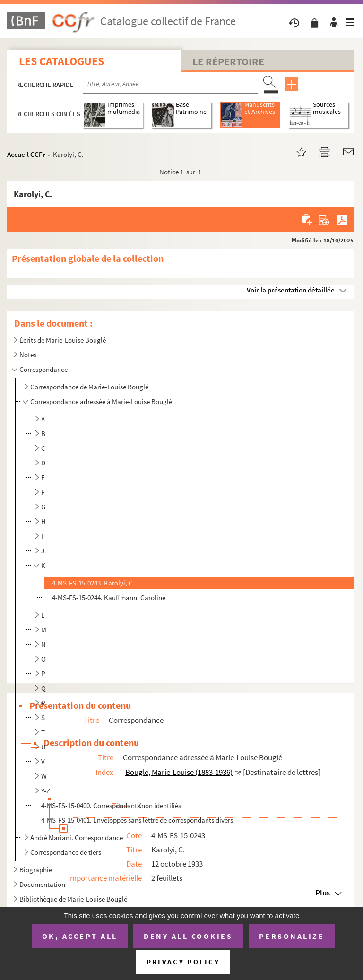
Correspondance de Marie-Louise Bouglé (89, 387)
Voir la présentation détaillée (291, 290)
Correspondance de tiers (66, 852)
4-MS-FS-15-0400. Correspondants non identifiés (111, 805)
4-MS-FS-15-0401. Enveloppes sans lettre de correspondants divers (137, 820)
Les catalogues (61, 61)
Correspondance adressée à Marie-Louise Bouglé (101, 401)
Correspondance (43, 369)
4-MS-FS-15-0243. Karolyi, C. (93, 583)
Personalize (292, 936)
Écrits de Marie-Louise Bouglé (63, 340)
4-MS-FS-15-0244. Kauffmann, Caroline (109, 597)
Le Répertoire (228, 61)
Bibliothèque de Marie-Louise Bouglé (73, 899)
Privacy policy (183, 962)
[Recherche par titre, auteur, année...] (170, 84)
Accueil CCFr (26, 154)
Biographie (36, 870)
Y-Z (46, 791)
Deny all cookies (188, 936)
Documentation (42, 884)
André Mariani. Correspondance (77, 838)
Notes (28, 355)
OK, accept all (80, 936)
